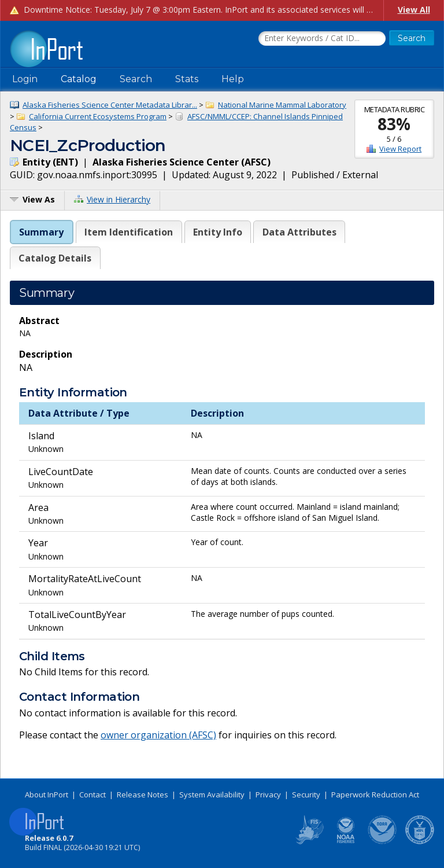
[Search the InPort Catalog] (322, 39)
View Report (400, 149)
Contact (92, 795)
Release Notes (143, 795)
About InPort (47, 795)
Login (25, 79)
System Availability (212, 795)
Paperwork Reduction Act (375, 795)
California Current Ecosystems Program (98, 116)
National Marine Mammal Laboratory (282, 105)
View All (414, 10)
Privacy (268, 795)
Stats (187, 79)
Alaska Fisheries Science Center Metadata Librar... (110, 105)
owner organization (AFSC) (158, 735)
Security (306, 795)
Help (233, 79)
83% (394, 124)
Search (136, 79)
